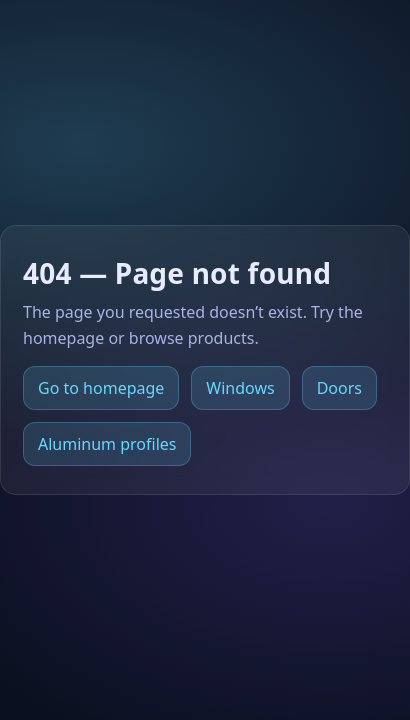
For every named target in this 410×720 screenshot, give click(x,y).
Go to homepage (101, 388)
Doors (339, 388)
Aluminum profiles (107, 444)
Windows (240, 388)
